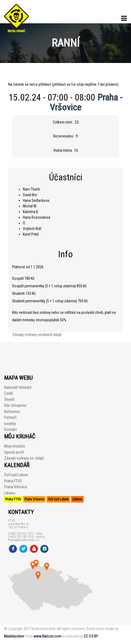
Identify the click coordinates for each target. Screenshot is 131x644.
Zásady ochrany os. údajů (24, 458)
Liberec (10, 493)
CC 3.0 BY (91, 636)
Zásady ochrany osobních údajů (37, 335)
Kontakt (10, 430)
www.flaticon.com (47, 636)
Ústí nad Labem (16, 475)
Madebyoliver (14, 636)
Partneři (10, 418)
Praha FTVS (13, 481)
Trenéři (9, 400)
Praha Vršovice (16, 487)
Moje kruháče (15, 446)
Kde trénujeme (15, 405)
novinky (10, 424)
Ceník (8, 393)
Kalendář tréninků (18, 388)
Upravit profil (14, 452)
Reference (12, 412)
